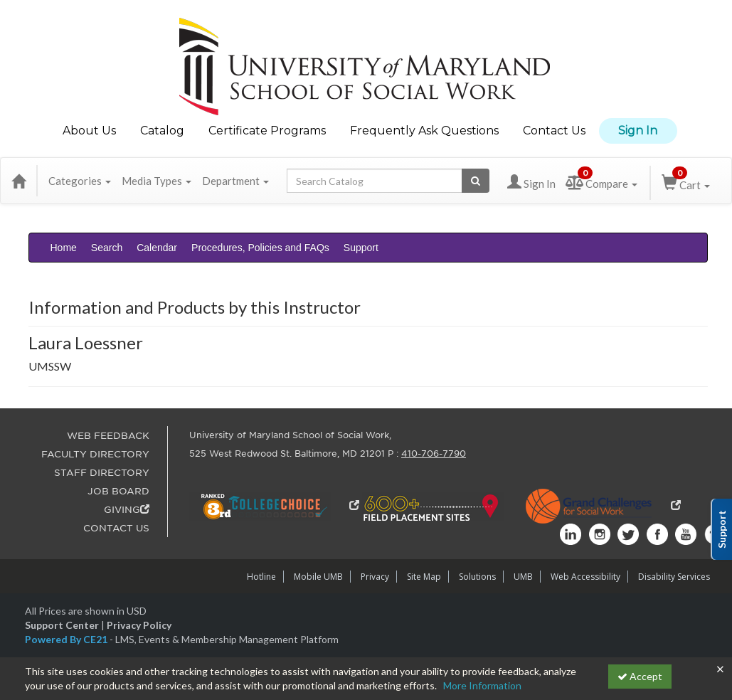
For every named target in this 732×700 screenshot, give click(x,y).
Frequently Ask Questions (424, 131)
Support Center (62, 625)
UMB (523, 577)
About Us (89, 131)
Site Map (424, 577)
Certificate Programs (267, 131)
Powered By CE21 (67, 639)
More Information (482, 685)
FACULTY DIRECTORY (95, 454)
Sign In (638, 131)
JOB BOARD (118, 491)
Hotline (261, 577)
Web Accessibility (585, 577)
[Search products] (476, 181)
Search (107, 248)
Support (361, 248)
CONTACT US (116, 528)
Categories (80, 181)
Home (64, 248)
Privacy (375, 577)
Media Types (157, 181)
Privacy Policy (139, 625)
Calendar (157, 248)
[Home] (18, 181)
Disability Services (674, 577)
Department (235, 181)
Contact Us (554, 131)
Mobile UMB (318, 577)
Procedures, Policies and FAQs (260, 248)
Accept (640, 676)
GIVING (127, 510)
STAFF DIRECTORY (102, 473)
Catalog (162, 131)
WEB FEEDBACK (108, 436)
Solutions (477, 577)
